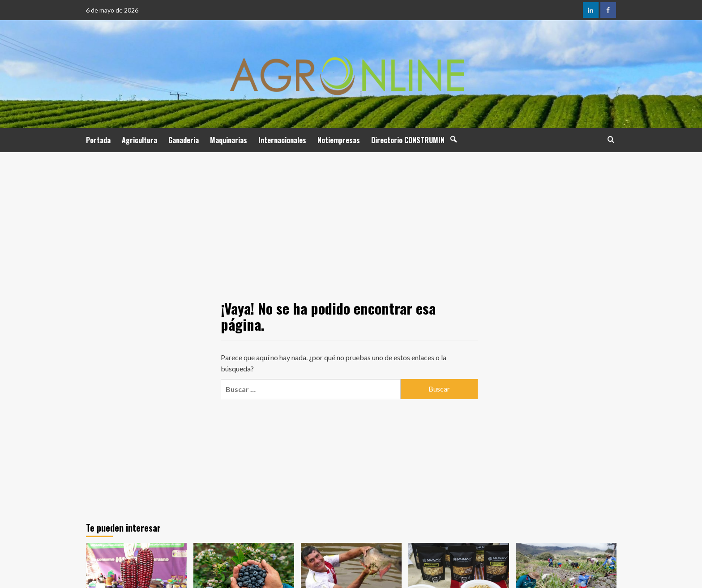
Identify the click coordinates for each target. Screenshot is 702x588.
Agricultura (139, 140)
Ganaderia (184, 140)
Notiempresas (339, 140)
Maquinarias (229, 140)
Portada (98, 140)
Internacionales (282, 140)
